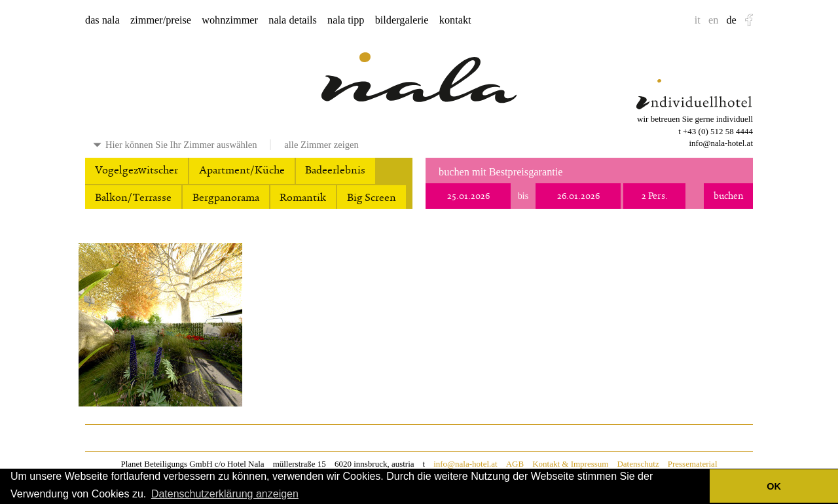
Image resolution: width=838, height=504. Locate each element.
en (713, 20)
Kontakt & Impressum (570, 464)
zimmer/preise (161, 20)
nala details (293, 20)
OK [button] (774, 486)
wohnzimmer (230, 20)
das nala (102, 20)
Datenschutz (638, 464)
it (698, 20)
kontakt (455, 20)
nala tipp (346, 20)
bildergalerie (402, 20)
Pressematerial (693, 464)
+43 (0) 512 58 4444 (718, 131)
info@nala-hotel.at (721, 143)
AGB (515, 464)
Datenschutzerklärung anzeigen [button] (225, 494)
